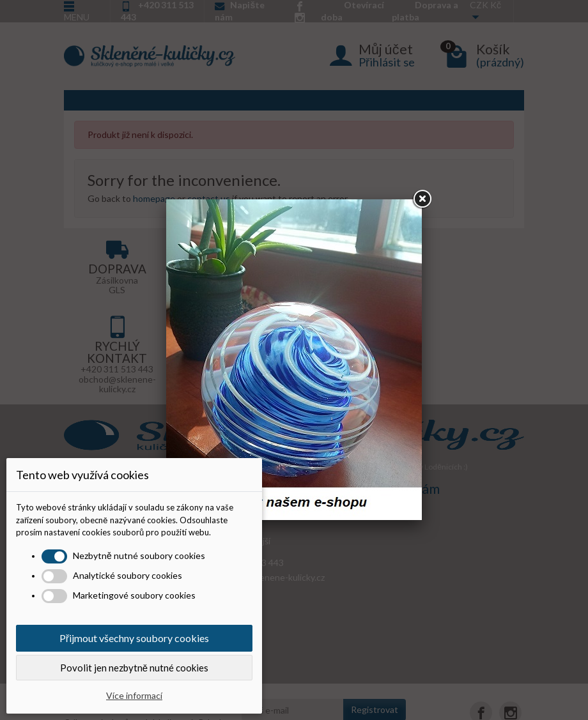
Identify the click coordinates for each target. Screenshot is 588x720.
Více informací (134, 695)
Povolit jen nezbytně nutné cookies (134, 668)
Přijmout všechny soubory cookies (134, 638)
